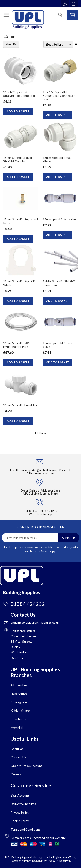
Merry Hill (17, 727)
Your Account (20, 795)
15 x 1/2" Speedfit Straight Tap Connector (19, 94)
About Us (17, 749)
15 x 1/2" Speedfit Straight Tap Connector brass (59, 96)
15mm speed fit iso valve (59, 219)
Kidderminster (20, 710)
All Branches (19, 685)
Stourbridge (19, 719)
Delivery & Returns (23, 804)
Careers (16, 774)
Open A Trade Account (26, 766)
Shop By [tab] (11, 44)
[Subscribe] (69, 538)
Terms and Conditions (25, 829)
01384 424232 (47, 511)
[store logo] (28, 20)
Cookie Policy (20, 821)
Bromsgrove (19, 702)
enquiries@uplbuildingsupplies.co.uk (48, 470)
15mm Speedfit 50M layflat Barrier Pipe (17, 345)
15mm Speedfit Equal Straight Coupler (17, 159)
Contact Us (18, 757)
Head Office (19, 693)
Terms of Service (40, 551)
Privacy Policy (71, 547)
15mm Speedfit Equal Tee (21, 405)
